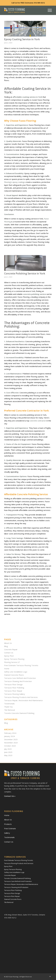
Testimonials (9, 704)
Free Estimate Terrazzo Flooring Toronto (21, 665)
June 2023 (8, 752)
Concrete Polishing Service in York (25, 273)
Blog (6, 646)
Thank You (8, 707)
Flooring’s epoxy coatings (15, 182)
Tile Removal (9, 710)
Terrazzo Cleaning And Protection (18, 681)
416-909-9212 (39, 3)
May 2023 (8, 755)
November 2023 (11, 743)
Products (8, 824)
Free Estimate (10, 828)
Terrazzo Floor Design (13, 684)
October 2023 (10, 746)
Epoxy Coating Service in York (22, 39)
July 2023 (8, 749)
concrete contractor (38, 421)
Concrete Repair (11, 649)
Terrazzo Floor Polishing (14, 688)
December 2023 (11, 739)
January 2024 (10, 736)
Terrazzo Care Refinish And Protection (20, 678)
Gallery (7, 833)
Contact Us (9, 653)
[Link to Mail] (50, 976)
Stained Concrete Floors (14, 675)
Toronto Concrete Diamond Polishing (19, 713)
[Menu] (49, 10)
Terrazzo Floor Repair (13, 691)
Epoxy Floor (9, 656)
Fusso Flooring (15, 579)
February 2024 (10, 733)
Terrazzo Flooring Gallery (15, 694)
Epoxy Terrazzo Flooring (14, 659)
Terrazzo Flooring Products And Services (21, 697)
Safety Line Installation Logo (16, 672)
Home (7, 669)
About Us (8, 643)
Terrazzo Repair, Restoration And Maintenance (23, 700)
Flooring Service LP (12, 662)
